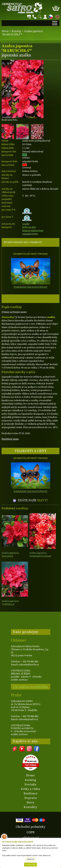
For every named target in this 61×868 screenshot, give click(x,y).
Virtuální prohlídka (30, 687)
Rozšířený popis (10, 439)
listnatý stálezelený (33, 231)
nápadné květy (30, 234)
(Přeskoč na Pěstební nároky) (14, 312)
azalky (26, 224)
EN (57, 16)
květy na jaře (29, 227)
